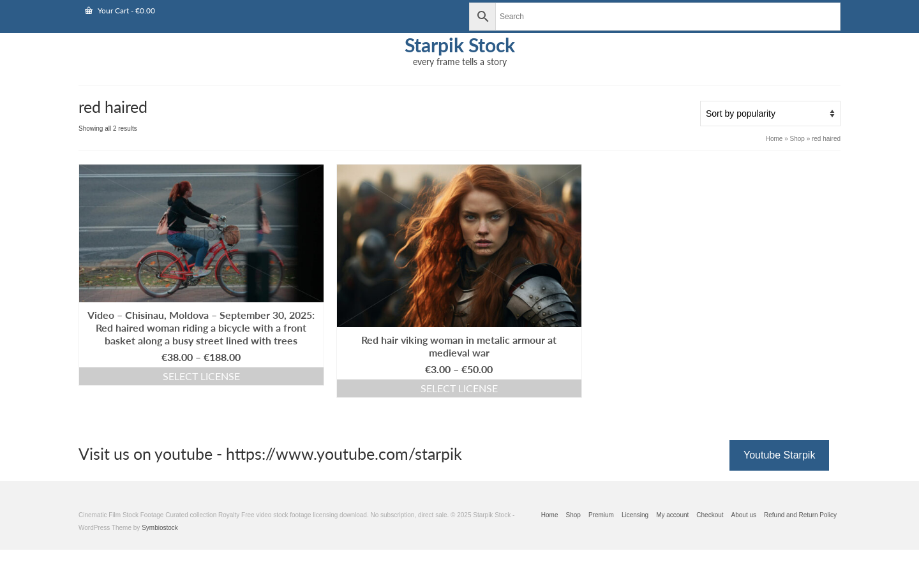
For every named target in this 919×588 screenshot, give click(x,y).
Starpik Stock (460, 45)
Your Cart (120, 11)
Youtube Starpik (779, 455)
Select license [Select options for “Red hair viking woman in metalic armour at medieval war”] (459, 388)
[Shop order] (770, 114)
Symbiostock (160, 528)
